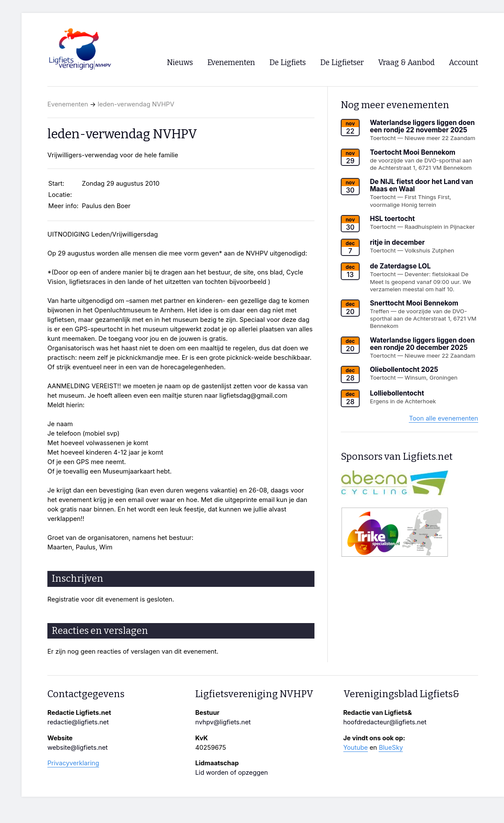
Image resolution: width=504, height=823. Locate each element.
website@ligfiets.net (78, 748)
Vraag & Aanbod (406, 63)
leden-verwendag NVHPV (136, 104)
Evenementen (68, 104)
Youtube (356, 748)
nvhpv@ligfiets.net (223, 722)
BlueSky (391, 748)
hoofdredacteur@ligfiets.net (385, 722)
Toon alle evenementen (443, 418)
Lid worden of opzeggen (232, 773)
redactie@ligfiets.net (78, 722)
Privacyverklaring (73, 763)
